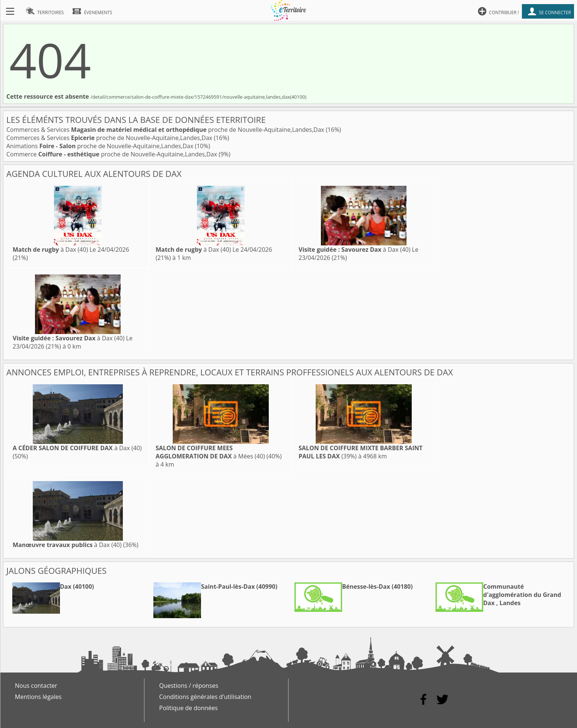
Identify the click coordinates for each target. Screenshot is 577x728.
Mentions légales (38, 697)
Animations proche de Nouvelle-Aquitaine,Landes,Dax (101, 146)
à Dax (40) (50, 249)
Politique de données (189, 708)
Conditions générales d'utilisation (205, 697)
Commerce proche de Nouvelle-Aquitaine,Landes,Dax (112, 154)
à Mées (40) (210, 452)
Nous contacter (36, 686)
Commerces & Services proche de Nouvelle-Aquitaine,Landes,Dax (166, 130)
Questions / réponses (189, 686)
